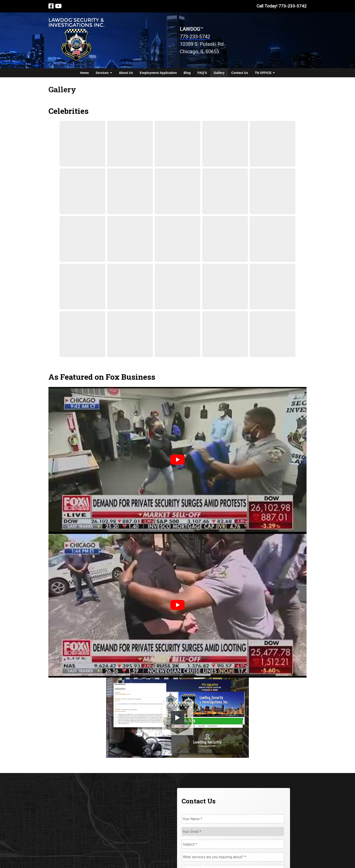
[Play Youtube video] (177, 460)
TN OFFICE (265, 73)
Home (85, 73)
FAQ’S (202, 73)
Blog (187, 73)
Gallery (219, 73)
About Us (126, 73)
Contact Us (240, 73)
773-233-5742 (195, 37)
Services (104, 73)
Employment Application (158, 73)
